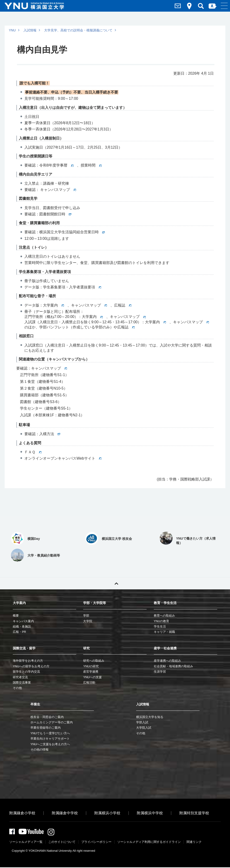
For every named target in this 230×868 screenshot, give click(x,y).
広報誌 (123, 305)
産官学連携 (91, 672)
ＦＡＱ (33, 452)
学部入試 (142, 722)
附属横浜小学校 (107, 813)
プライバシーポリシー (96, 843)
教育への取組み (164, 616)
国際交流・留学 (24, 648)
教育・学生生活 (165, 603)
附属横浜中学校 (150, 813)
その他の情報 (39, 749)
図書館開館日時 (55, 214)
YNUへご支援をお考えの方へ (50, 744)
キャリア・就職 (164, 632)
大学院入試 (144, 728)
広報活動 (89, 683)
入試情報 (30, 30)
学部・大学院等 (95, 603)
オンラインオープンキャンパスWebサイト (63, 458)
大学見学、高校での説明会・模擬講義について (78, 30)
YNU (12, 30)
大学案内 (53, 305)
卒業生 (35, 704)
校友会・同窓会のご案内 (47, 717)
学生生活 (160, 626)
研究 (86, 648)
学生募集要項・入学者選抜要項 (72, 287)
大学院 (88, 621)
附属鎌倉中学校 (65, 813)
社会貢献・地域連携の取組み (173, 666)
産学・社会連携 (165, 648)
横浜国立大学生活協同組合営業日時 (72, 232)
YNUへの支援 (92, 677)
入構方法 (50, 434)
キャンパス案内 (23, 621)
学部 (86, 616)
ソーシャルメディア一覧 (26, 843)
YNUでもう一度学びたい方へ (50, 733)
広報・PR (19, 632)
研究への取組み (94, 661)
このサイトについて (62, 843)
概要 (16, 616)
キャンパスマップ (58, 190)
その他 (17, 688)
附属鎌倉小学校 (22, 813)
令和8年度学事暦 (56, 165)
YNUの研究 (91, 666)
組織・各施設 (22, 626)
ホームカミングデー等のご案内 (52, 722)
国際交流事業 (22, 683)
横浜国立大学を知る (150, 717)
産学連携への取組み (167, 661)
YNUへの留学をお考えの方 (31, 666)
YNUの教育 (161, 621)
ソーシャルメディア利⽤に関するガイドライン (149, 843)
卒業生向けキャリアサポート (50, 739)
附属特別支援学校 (194, 813)
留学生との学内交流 (26, 672)
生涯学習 (160, 672)
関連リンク (194, 843)
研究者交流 (20, 677)
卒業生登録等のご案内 (46, 728)
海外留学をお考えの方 (28, 661)
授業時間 (91, 165)
